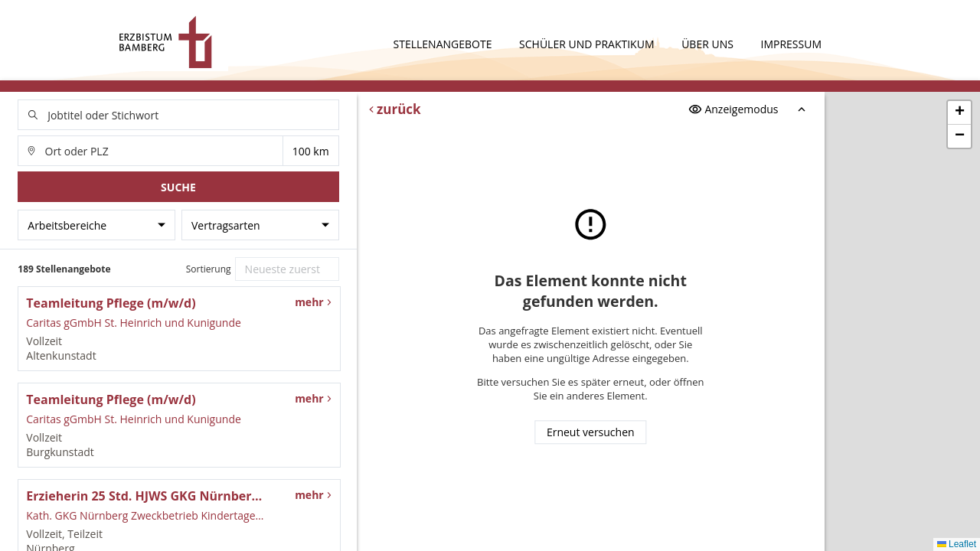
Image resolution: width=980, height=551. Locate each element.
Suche (178, 187)
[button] (959, 113)
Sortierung (209, 269)
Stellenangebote (444, 44)
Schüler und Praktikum (588, 44)
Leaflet (957, 544)
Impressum (792, 44)
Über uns (709, 44)
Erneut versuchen (591, 433)
